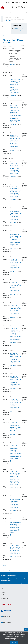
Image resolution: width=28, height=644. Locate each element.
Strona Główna (8, 18)
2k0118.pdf (13, 461)
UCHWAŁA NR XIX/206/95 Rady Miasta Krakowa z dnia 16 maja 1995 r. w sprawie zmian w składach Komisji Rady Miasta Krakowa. (15, 358)
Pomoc (3, 594)
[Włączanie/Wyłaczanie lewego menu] (2, 19)
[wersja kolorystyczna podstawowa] (20, 2)
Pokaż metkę (7, 570)
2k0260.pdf (13, 295)
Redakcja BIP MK (5, 598)
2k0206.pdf (13, 366)
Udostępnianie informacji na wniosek (9, 576)
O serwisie (3, 593)
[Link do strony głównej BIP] (14, 7)
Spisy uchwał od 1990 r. (19, 28)
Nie (16, 642)
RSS (2, 589)
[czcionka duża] (14, 2)
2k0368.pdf (13, 199)
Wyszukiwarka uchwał (9, 36)
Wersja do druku (6, 623)
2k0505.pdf (12, 64)
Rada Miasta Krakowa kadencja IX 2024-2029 (15, 19)
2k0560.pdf (13, 125)
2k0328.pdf (13, 222)
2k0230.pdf (13, 318)
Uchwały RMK (8, 21)
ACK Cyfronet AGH (8, 631)
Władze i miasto (16, 18)
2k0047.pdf (13, 487)
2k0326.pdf (13, 249)
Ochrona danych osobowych (7, 573)
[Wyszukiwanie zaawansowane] (10, 13)
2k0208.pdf (13, 343)
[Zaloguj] (26, 13)
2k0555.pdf (13, 151)
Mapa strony (4, 587)
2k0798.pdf (13, 95)
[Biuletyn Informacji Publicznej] (14, 605)
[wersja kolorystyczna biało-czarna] (22, 2)
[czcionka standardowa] (11, 2)
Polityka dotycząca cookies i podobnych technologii (12, 583)
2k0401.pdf (13, 176)
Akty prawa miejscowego (19, 30)
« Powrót (5, 565)
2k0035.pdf (13, 510)
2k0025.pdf (13, 535)
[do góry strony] (26, 629)
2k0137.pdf (13, 435)
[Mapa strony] (18, 13)
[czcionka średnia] (12, 2)
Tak (12, 642)
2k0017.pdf (13, 557)
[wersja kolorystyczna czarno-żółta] (24, 2)
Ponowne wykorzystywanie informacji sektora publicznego (13, 578)
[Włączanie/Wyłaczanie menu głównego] (2, 13)
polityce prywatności (10, 638)
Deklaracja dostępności (6, 581)
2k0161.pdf (13, 412)
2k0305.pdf (13, 272)
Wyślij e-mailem (6, 617)
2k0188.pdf (13, 389)
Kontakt (3, 600)
